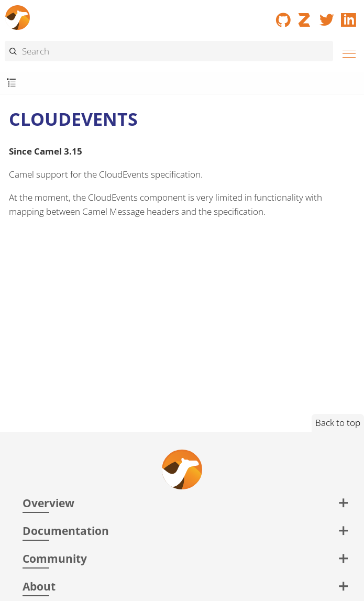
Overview (48, 503)
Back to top (338, 423)
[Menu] (346, 52)
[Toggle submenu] (11, 83)
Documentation (66, 531)
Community (55, 558)
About (39, 586)
